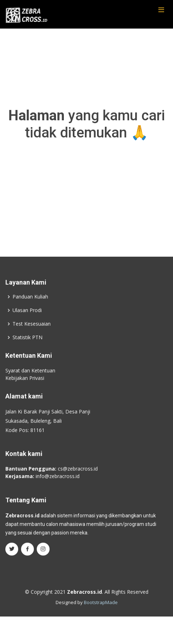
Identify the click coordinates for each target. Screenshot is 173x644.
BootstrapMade (101, 608)
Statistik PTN (27, 343)
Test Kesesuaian (32, 329)
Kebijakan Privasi (25, 383)
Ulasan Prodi (27, 316)
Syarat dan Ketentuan (30, 376)
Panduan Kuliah (30, 302)
